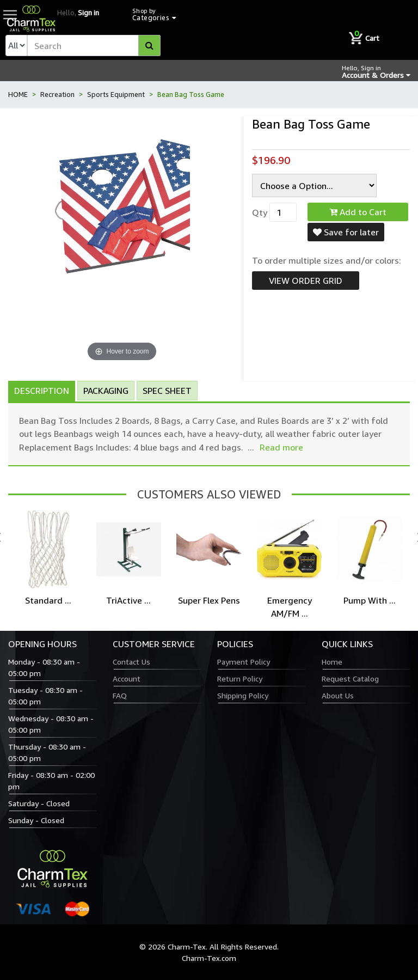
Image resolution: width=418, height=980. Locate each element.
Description (42, 391)
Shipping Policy (243, 695)
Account (127, 678)
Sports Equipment (116, 94)
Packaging (106, 391)
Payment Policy (244, 662)
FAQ (120, 695)
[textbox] (94, 45)
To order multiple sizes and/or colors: (327, 260)
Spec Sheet (167, 391)
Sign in (88, 13)
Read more (281, 447)
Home (332, 662)
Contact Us (131, 662)
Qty (260, 212)
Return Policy (240, 678)
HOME (18, 94)
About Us (338, 695)
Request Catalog (350, 678)
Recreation (57, 94)
